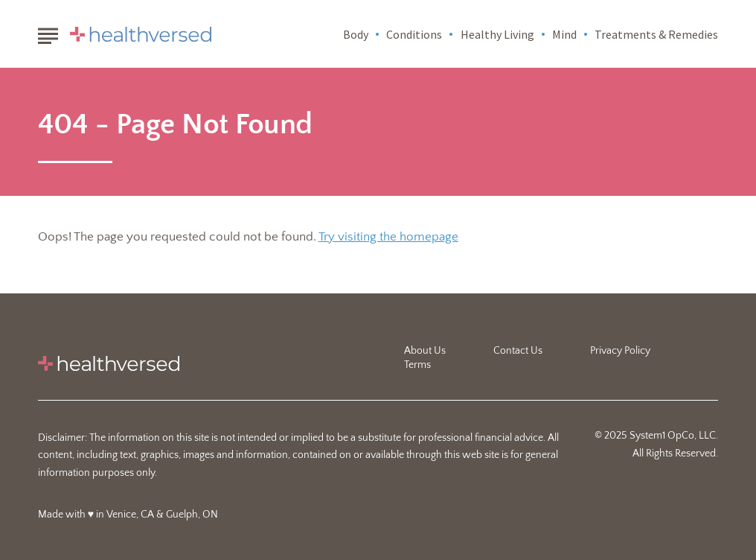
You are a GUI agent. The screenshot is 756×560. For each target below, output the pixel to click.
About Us (425, 351)
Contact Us (518, 351)
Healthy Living (497, 34)
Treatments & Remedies (656, 34)
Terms (417, 365)
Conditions (414, 34)
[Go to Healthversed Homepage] (141, 34)
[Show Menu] (48, 33)
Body (356, 34)
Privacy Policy (620, 351)
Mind (564, 34)
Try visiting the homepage (388, 237)
